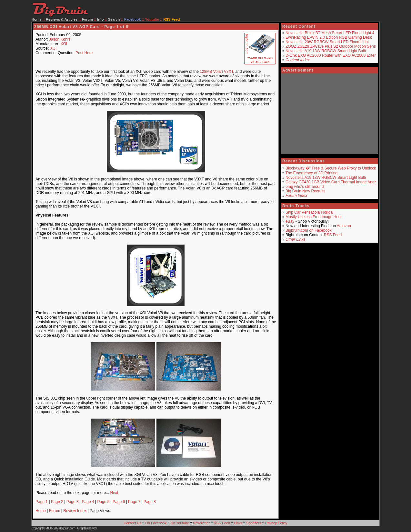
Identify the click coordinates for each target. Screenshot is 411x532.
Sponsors (254, 523)
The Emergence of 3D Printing (311, 173)
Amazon (344, 226)
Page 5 (103, 502)
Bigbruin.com (67, 528)
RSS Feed (333, 235)
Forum (87, 19)
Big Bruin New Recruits (305, 191)
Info (100, 19)
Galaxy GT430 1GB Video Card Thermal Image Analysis (334, 182)
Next (114, 493)
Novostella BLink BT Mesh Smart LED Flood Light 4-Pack (335, 33)
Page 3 (73, 502)
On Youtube (180, 523)
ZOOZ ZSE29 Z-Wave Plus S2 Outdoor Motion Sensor (332, 46)
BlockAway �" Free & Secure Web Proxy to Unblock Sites (336, 168)
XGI (64, 44)
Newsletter (201, 523)
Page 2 (57, 502)
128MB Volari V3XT (216, 72)
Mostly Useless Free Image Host (313, 217)
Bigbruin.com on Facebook (309, 230)
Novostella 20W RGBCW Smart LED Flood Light (327, 42)
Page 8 (150, 502)
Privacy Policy (276, 523)
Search (114, 19)
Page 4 (88, 502)
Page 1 (42, 502)
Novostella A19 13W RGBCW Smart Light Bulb (326, 51)
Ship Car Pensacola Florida (309, 212)
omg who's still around (305, 187)
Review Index (75, 511)
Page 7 (134, 502)
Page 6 (119, 502)
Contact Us (133, 523)
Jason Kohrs (60, 39)
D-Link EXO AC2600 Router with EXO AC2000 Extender (334, 55)
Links (238, 523)
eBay (290, 221)
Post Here (84, 53)
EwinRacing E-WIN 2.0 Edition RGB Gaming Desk (329, 37)
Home (37, 19)
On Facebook (156, 523)
